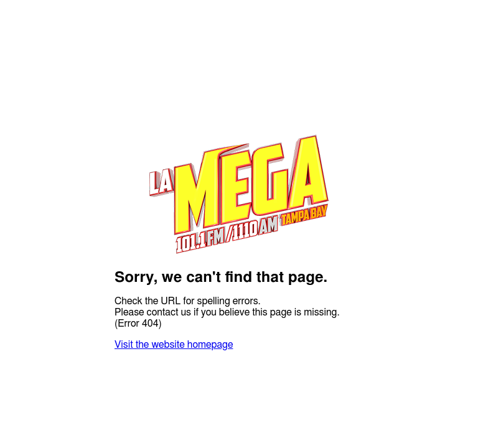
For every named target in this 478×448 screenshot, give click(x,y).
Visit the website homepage (174, 345)
